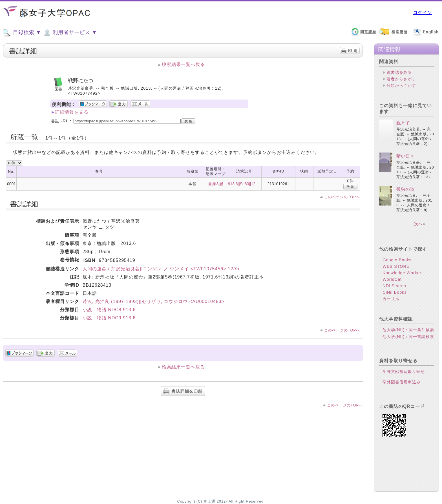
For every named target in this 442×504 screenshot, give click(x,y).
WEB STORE (396, 266)
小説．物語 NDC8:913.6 (109, 310)
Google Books (397, 260)
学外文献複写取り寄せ (404, 372)
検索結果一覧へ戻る (183, 64)
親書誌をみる (399, 72)
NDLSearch (394, 286)
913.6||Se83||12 (242, 184)
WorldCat (392, 279)
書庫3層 (216, 184)
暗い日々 (405, 156)
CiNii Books (395, 292)
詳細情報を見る (72, 112)
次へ (418, 224)
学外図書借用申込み (402, 382)
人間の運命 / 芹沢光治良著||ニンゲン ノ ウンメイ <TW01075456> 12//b (161, 269)
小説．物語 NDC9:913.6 (109, 318)
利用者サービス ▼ (70, 33)
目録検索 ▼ (22, 33)
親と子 (403, 123)
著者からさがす (401, 79)
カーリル (391, 299)
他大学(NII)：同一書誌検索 (408, 337)
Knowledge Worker (402, 273)
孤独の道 (405, 189)
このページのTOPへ (342, 197)
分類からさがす (401, 85)
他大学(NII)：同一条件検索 (408, 330)
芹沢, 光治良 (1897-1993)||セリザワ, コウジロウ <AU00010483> (153, 301)
